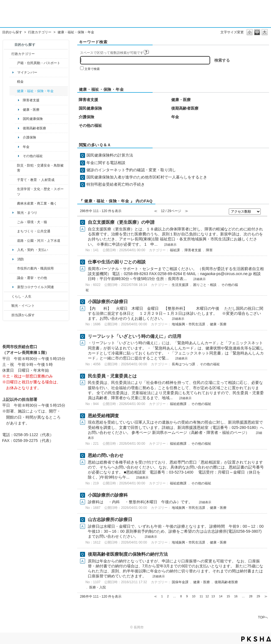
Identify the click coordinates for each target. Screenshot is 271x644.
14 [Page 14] (221, 596)
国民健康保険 (33, 119)
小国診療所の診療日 (108, 302)
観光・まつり (27, 213)
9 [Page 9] (187, 596)
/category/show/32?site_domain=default (13, 268)
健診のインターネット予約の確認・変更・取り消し (131, 170)
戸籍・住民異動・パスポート (39, 63)
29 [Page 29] (258, 596)
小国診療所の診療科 (108, 495)
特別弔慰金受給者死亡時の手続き (116, 184)
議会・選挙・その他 (32, 278)
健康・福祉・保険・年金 (35, 91)
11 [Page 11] (201, 596)
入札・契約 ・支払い (33, 250)
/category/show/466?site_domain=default (13, 278)
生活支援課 (180, 285)
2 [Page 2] (168, 596)
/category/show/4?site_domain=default (13, 91)
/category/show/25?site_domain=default (13, 168)
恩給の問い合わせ (106, 455)
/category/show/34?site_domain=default (13, 203)
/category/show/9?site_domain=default (8, 315)
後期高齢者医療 (34, 128)
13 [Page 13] (213, 596)
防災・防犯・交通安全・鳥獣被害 (40, 168)
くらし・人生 (21, 296)
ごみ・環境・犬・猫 (32, 222)
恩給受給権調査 (103, 416)
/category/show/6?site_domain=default (13, 231)
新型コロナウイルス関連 (36, 287)
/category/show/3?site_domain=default (8, 54)
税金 (20, 82)
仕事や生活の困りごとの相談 (117, 262)
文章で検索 (92, 69)
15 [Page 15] (228, 596)
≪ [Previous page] (156, 596)
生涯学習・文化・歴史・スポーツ (40, 192)
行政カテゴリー (40, 32)
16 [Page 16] (236, 596)
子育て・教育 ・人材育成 (36, 180)
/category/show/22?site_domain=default (13, 222)
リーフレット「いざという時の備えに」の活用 (135, 336)
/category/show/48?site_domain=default (13, 180)
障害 (209, 250)
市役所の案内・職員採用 (35, 268)
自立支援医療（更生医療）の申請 (121, 222)
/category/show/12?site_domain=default (8, 296)
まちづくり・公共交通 (34, 231)
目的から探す (12, 32)
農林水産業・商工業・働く (37, 203)
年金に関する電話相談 (106, 163)
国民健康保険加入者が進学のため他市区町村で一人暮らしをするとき (147, 177)
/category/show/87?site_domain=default (13, 241)
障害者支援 (31, 100)
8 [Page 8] (181, 596)
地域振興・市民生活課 (188, 324)
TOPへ (263, 617)
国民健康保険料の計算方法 (110, 155)
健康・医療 (31, 110)
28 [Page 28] (251, 596)
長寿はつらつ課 (183, 364)
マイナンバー (27, 72)
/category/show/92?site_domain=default (13, 82)
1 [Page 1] (162, 596)
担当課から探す (23, 315)
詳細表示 (170, 245)
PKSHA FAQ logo (256, 639)
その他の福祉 (33, 156)
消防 (21, 259)
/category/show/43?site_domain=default (13, 192)
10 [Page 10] (194, 596)
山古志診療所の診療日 (110, 520)
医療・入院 (98, 587)
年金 (26, 147)
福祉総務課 (178, 404)
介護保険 (29, 137)
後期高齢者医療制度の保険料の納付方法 (128, 554)
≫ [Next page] (266, 596)
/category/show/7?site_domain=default (13, 63)
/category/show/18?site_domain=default (8, 306)
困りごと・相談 (205, 285)
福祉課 (175, 250)
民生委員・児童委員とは (112, 376)
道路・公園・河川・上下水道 (39, 241)
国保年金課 (180, 582)
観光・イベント (23, 306)
